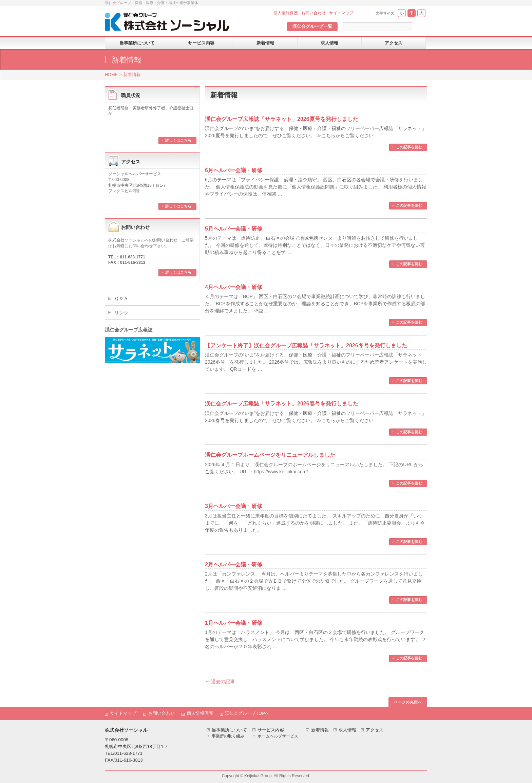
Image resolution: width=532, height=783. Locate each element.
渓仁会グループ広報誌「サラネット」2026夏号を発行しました (282, 119)
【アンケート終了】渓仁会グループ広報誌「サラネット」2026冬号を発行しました (306, 345)
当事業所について (229, 730)
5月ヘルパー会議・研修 (234, 229)
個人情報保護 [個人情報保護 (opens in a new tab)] (286, 13)
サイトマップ (341, 13)
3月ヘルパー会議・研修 (234, 506)
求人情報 (347, 730)
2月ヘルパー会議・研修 (234, 565)
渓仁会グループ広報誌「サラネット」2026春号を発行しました (282, 404)
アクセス (131, 162)
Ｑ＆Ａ (121, 298)
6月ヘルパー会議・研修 (234, 170)
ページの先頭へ (408, 702)
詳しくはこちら (178, 140)
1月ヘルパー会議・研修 (234, 623)
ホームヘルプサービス (278, 736)
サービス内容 (271, 730)
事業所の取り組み (228, 736)
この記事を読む (409, 147)
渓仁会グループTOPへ (247, 713)
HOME (111, 75)
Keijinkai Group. (259, 776)
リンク (121, 313)
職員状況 (131, 95)
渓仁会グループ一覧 (312, 26)
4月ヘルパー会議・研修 (234, 287)
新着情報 (132, 75)
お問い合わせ (313, 13)
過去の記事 (220, 681)
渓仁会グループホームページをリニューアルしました (270, 455)
